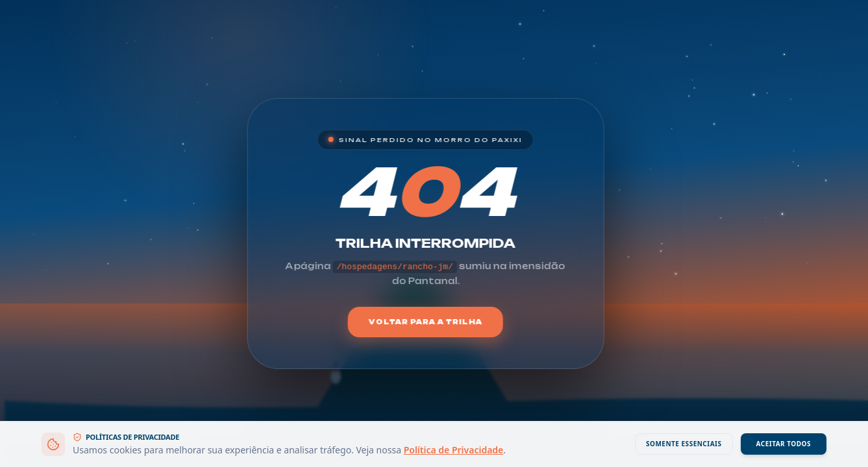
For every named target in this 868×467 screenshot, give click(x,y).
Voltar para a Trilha (426, 322)
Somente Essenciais (684, 444)
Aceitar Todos (784, 444)
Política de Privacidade (454, 450)
